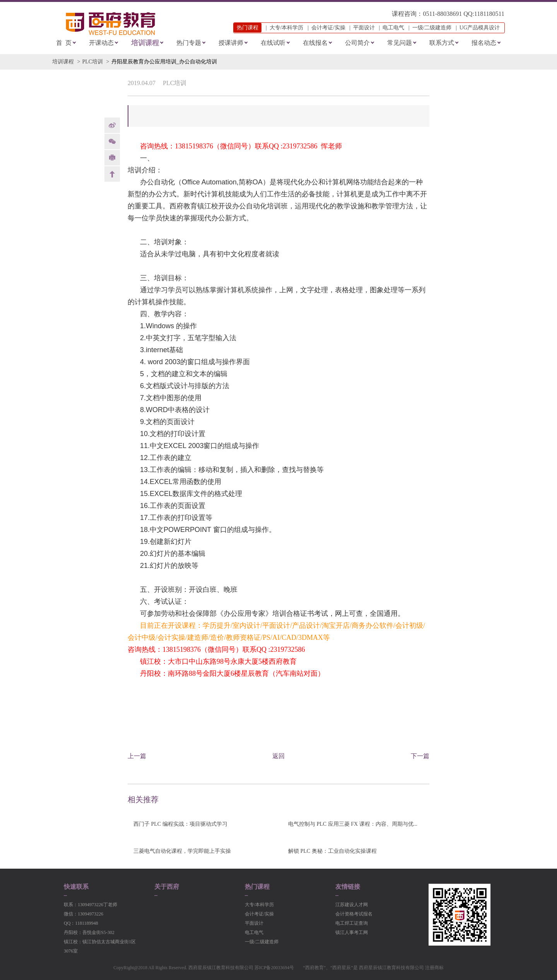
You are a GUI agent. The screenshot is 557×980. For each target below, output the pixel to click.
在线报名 (315, 43)
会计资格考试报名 (354, 914)
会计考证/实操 (328, 28)
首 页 (64, 43)
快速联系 (76, 887)
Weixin (112, 141)
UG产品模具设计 (480, 28)
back (112, 174)
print (112, 158)
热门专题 (189, 43)
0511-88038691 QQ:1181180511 (464, 14)
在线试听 (273, 43)
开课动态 (101, 43)
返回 (278, 756)
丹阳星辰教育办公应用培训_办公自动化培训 (164, 62)
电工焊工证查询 (352, 923)
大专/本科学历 (287, 28)
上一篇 (137, 756)
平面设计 (364, 28)
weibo (112, 125)
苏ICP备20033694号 (274, 968)
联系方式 (442, 43)
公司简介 (357, 43)
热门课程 (257, 887)
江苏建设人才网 (352, 905)
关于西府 (167, 887)
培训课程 (145, 43)
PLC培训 (92, 62)
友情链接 (348, 887)
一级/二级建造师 (432, 28)
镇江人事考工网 (352, 932)
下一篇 (420, 756)
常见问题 (400, 43)
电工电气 (393, 28)
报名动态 (484, 43)
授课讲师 (231, 43)
